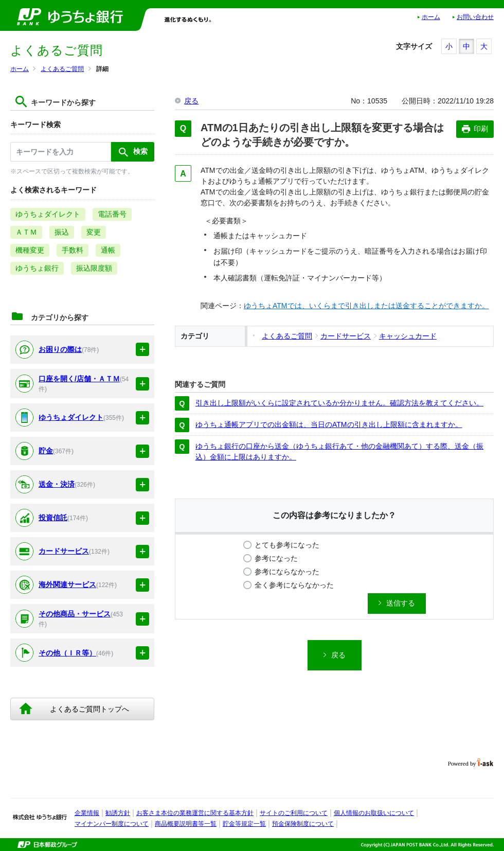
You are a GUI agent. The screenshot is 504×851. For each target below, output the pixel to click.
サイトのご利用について (294, 813)
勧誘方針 (118, 813)
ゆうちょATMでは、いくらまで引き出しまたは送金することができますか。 (366, 306)
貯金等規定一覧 (244, 824)
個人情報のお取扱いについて (374, 813)
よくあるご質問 (62, 69)
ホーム (431, 17)
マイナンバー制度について (112, 824)
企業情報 (87, 813)
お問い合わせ (475, 17)
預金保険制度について (303, 824)
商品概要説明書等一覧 (186, 824)
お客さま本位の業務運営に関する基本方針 (195, 813)
